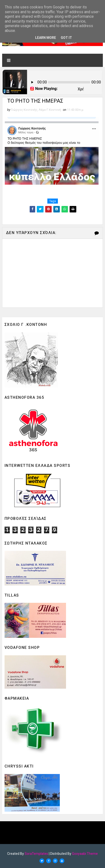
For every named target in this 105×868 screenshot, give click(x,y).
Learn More (46, 38)
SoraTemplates (36, 854)
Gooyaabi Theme (85, 854)
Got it (66, 38)
